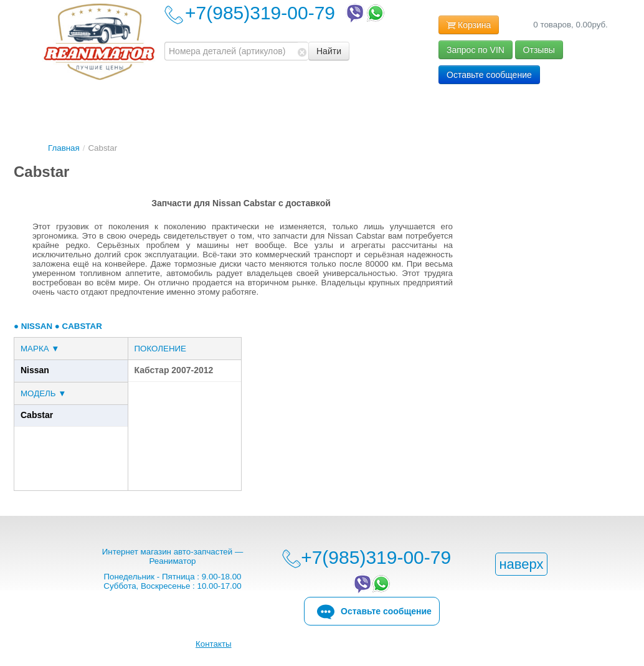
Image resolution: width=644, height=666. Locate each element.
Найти (329, 51)
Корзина (469, 26)
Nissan (35, 370)
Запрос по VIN (476, 50)
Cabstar (37, 415)
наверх (521, 564)
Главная (64, 148)
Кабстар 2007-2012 (174, 370)
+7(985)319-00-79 (286, 13)
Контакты (214, 644)
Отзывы (539, 50)
